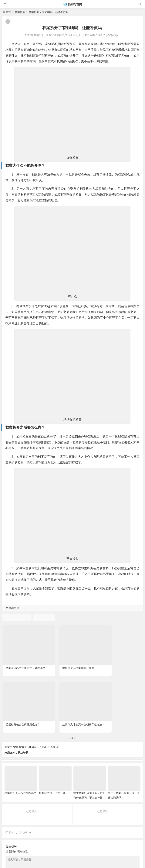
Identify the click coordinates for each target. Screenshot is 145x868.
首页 (9, 12)
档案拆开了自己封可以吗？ (20, 718)
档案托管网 (75, 4)
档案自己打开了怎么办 (52, 718)
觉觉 (16, 673)
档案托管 (20, 12)
